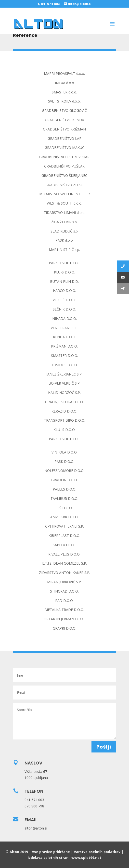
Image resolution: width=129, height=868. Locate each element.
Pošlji (104, 747)
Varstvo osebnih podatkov (97, 852)
